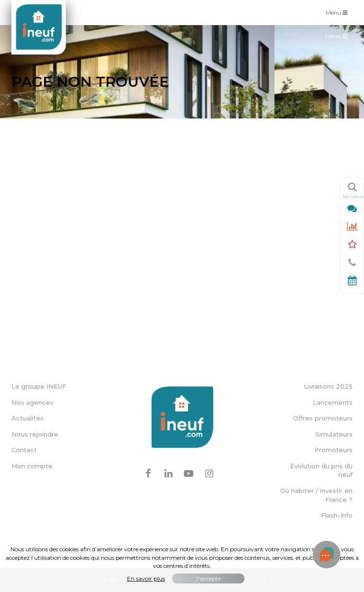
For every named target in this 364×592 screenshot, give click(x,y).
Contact (24, 450)
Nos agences (32, 402)
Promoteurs (333, 450)
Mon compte (32, 466)
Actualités (27, 418)
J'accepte (208, 578)
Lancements (333, 402)
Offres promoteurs (323, 418)
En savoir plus (146, 578)
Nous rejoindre (35, 434)
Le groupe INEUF (39, 386)
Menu (339, 12)
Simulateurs (334, 434)
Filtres (339, 38)
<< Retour (25, 103)
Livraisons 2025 (328, 386)
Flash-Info (337, 515)
